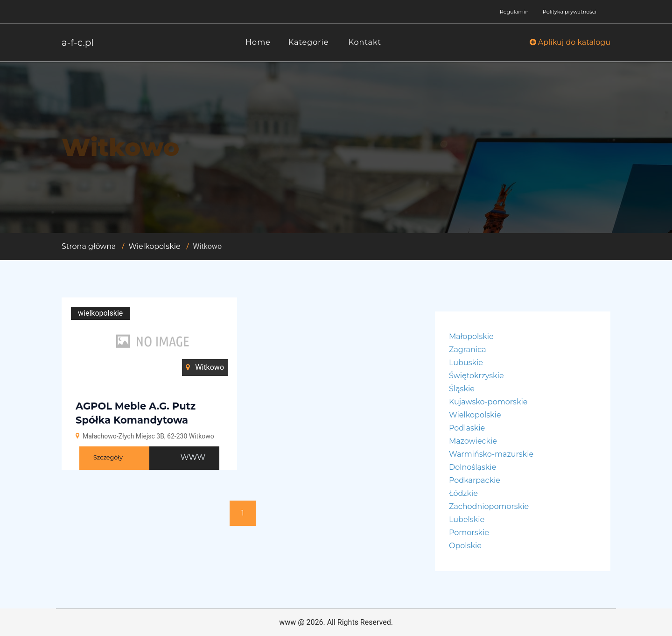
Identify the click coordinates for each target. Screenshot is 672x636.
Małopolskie (471, 336)
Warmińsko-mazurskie (491, 454)
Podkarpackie (475, 480)
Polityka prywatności (570, 12)
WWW (193, 457)
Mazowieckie (473, 441)
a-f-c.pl (78, 42)
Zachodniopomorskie (489, 506)
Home (258, 42)
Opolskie (465, 546)
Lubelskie (467, 519)
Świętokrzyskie (476, 376)
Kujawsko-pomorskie (488, 402)
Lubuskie (466, 363)
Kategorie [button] (309, 42)
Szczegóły (108, 457)
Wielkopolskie (154, 246)
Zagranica (468, 350)
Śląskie (462, 389)
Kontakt (365, 42)
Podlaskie (467, 428)
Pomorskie (469, 533)
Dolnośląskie (472, 467)
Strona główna (89, 246)
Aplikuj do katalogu (570, 42)
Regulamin (514, 12)
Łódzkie (463, 493)
